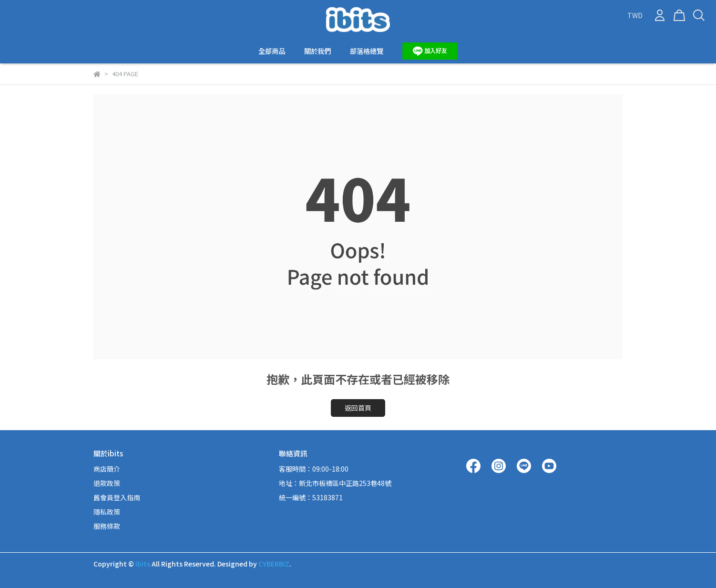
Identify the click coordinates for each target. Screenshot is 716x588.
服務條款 (107, 526)
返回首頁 (358, 408)
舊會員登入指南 (117, 497)
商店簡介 (107, 469)
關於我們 (317, 51)
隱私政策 (107, 512)
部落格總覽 (367, 51)
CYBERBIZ (274, 564)
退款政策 (107, 483)
